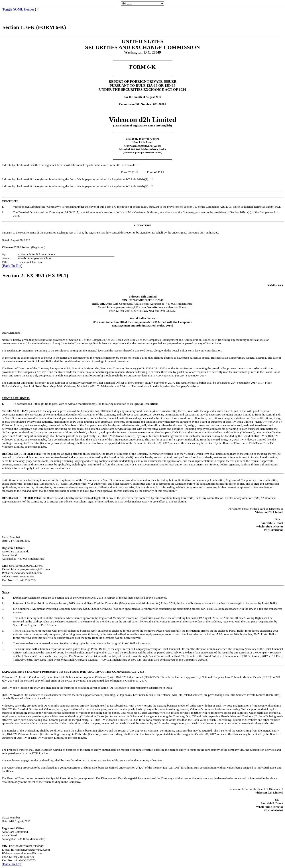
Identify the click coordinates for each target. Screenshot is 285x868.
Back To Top (12, 266)
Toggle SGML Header (18, 9)
